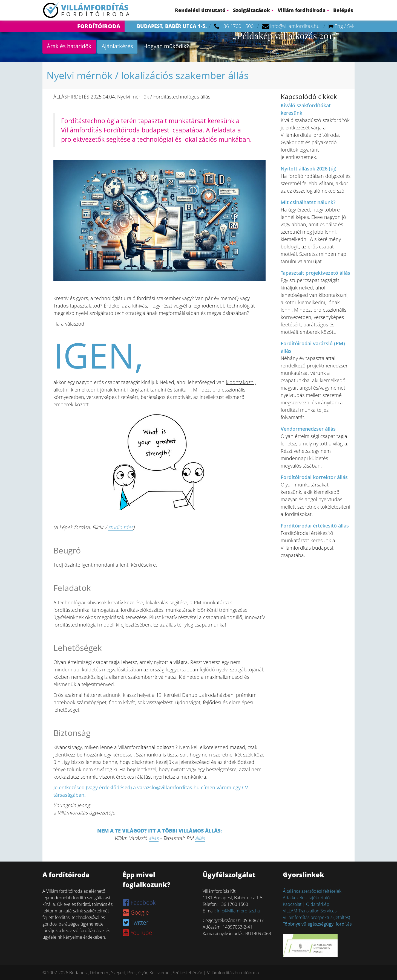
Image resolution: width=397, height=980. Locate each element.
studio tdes (121, 527)
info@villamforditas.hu (295, 26)
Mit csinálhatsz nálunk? (308, 202)
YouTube (137, 933)
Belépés (343, 10)
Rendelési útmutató (202, 10)
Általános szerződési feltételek (312, 891)
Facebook (139, 903)
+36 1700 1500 (237, 26)
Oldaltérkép (318, 904)
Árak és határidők (69, 46)
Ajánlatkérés (117, 46)
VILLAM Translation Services (310, 911)
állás (154, 838)
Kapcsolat (292, 904)
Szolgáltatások (253, 10)
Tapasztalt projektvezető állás (315, 273)
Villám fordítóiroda (303, 10)
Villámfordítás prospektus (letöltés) (316, 917)
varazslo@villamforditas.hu (168, 787)
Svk (351, 26)
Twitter (136, 923)
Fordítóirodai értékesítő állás (315, 526)
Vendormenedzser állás (308, 429)
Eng (339, 26)
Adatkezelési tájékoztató (306, 898)
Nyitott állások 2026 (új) (309, 169)
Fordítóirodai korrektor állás (314, 477)
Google (136, 912)
